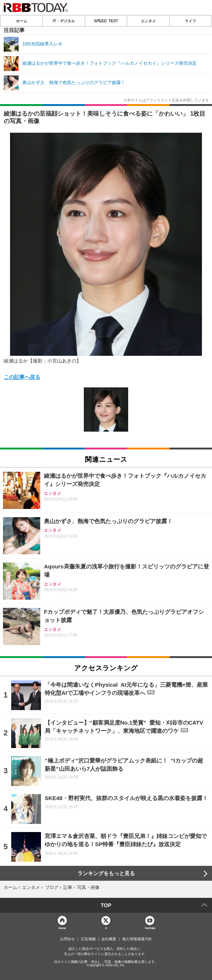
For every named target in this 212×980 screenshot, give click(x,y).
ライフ (190, 21)
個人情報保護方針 (137, 939)
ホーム (22, 21)
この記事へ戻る (22, 377)
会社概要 (109, 939)
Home (62, 928)
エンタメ (148, 21)
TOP (106, 905)
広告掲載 (88, 939)
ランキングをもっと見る (106, 873)
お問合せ (67, 939)
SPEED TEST (106, 21)
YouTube (150, 928)
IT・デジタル (64, 21)
